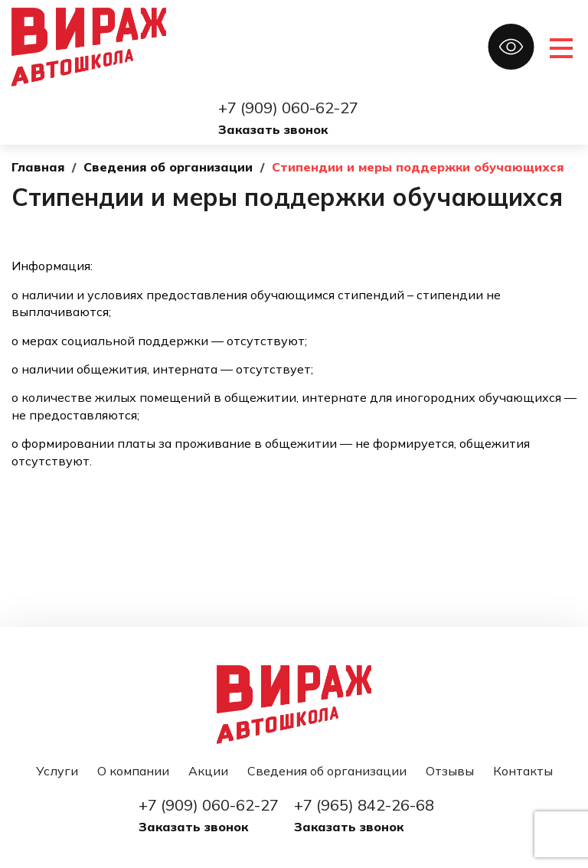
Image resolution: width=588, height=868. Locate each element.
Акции (208, 771)
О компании (133, 771)
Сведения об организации (327, 771)
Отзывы (450, 771)
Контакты (523, 771)
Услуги (57, 771)
